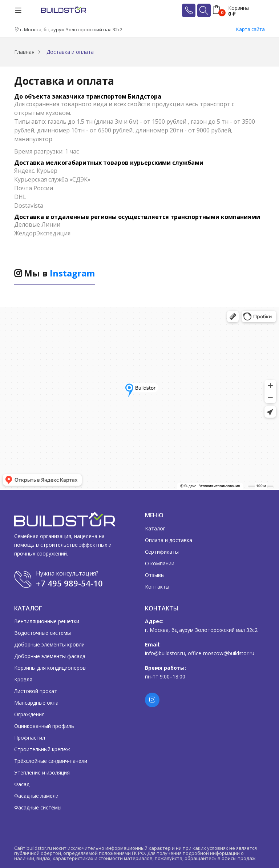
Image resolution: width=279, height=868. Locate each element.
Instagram (72, 273)
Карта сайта (250, 29)
